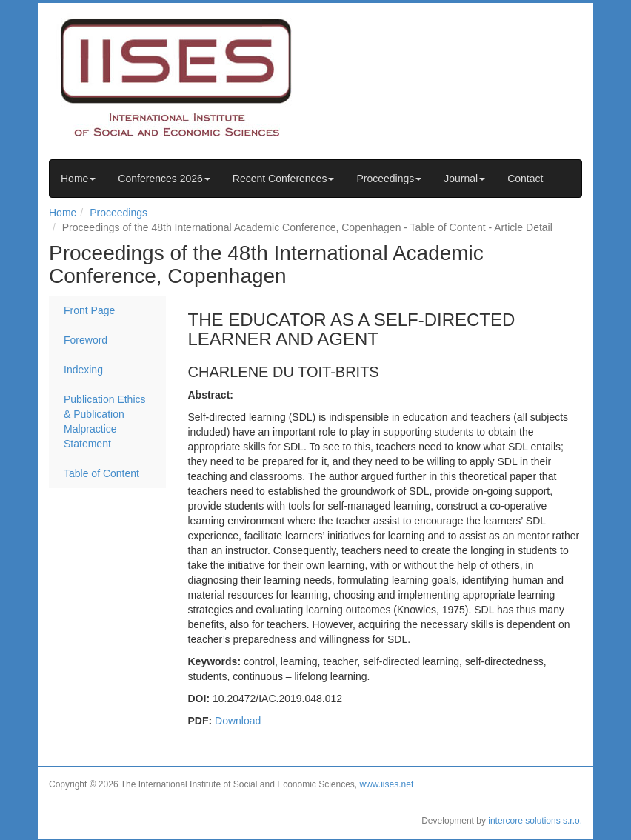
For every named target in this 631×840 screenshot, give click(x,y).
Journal (464, 179)
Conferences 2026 (164, 179)
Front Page (89, 310)
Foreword (86, 340)
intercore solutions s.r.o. (535, 821)
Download (238, 721)
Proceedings (389, 179)
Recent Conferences (284, 179)
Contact (525, 179)
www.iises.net (387, 784)
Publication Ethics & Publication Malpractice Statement (105, 421)
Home (78, 179)
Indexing (83, 370)
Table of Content (101, 473)
